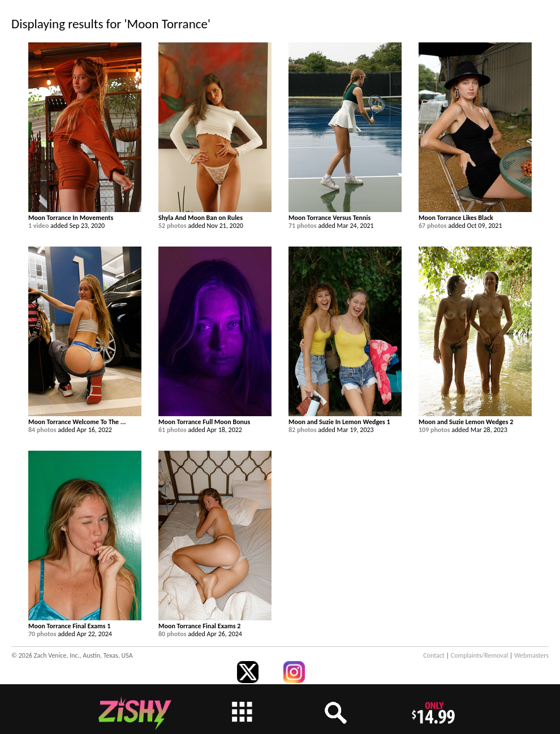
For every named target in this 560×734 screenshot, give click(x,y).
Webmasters (531, 655)
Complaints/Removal (479, 655)
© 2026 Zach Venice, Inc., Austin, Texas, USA (72, 655)
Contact (434, 655)
